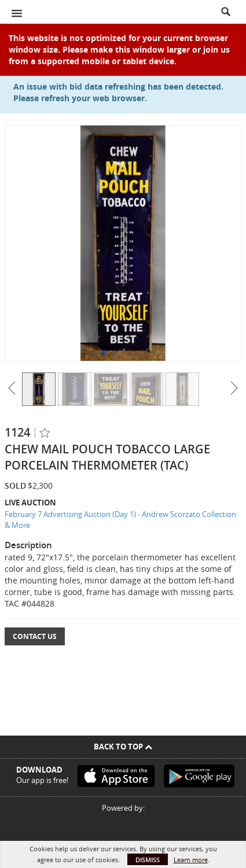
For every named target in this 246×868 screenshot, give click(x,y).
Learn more (191, 860)
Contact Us (35, 636)
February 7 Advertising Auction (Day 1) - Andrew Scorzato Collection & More (120, 520)
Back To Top (123, 747)
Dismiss (148, 860)
